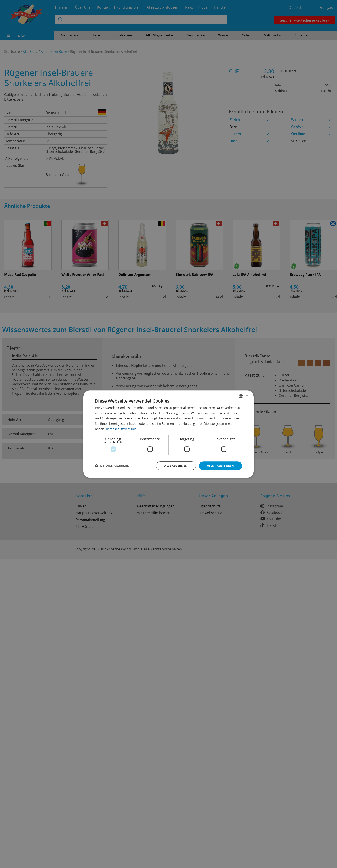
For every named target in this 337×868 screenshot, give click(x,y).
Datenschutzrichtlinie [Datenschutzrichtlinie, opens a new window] (121, 428)
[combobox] (241, 396)
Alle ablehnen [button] (172, 466)
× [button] (247, 396)
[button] (112, 466)
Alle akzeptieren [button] (219, 466)
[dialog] (168, 434)
